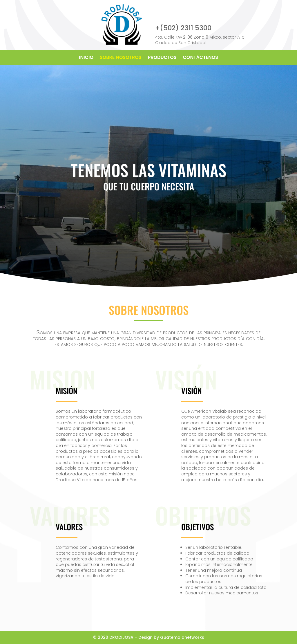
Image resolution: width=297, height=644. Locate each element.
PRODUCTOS (162, 58)
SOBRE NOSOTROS (121, 58)
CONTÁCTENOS (201, 58)
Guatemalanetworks (182, 637)
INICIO (86, 58)
